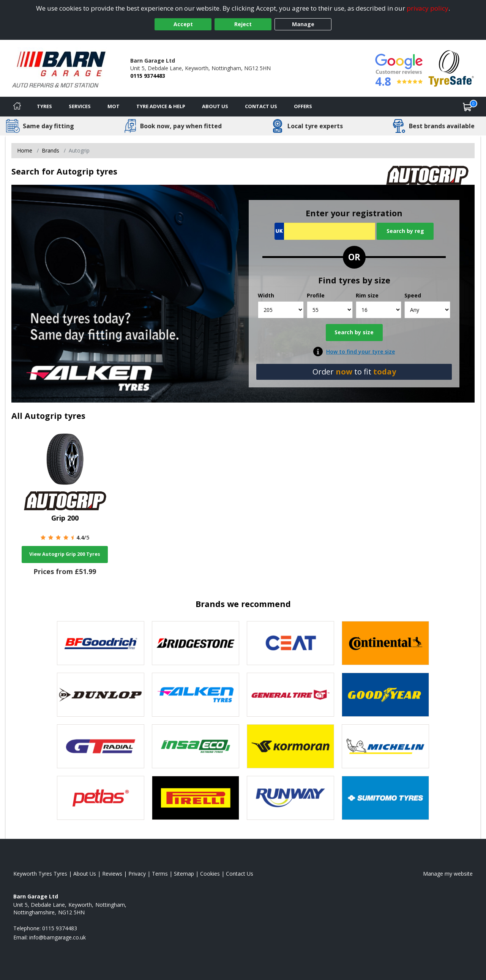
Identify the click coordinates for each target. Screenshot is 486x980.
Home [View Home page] (25, 150)
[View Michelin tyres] (385, 746)
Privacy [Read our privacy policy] (137, 874)
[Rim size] (379, 310)
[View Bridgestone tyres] (196, 643)
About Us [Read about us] (85, 874)
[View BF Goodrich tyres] (101, 643)
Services (80, 106)
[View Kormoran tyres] (290, 746)
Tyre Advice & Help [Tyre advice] (161, 106)
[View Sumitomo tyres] (385, 798)
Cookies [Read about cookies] (210, 874)
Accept (183, 24)
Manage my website (448, 874)
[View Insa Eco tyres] (196, 746)
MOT (114, 106)
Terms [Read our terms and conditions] (160, 874)
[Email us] (58, 937)
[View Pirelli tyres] (196, 798)
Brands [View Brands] (50, 150)
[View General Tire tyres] (290, 695)
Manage (303, 24)
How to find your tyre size (361, 352)
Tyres (44, 106)
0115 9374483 (148, 76)
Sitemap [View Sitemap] (184, 874)
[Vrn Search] (325, 231)
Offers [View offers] (303, 106)
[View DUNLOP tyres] (101, 695)
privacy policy (428, 8)
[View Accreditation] (451, 68)
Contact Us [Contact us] (261, 106)
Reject (243, 24)
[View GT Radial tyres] (101, 746)
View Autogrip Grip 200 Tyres (65, 554)
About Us (215, 106)
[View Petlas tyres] (101, 798)
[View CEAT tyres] (290, 643)
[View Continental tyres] (385, 643)
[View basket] (467, 107)
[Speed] (427, 310)
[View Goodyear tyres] (385, 695)
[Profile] (330, 310)
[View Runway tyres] (290, 798)
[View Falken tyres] (196, 695)
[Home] (17, 107)
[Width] (281, 310)
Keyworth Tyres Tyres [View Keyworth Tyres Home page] (40, 874)
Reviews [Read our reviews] (112, 874)
